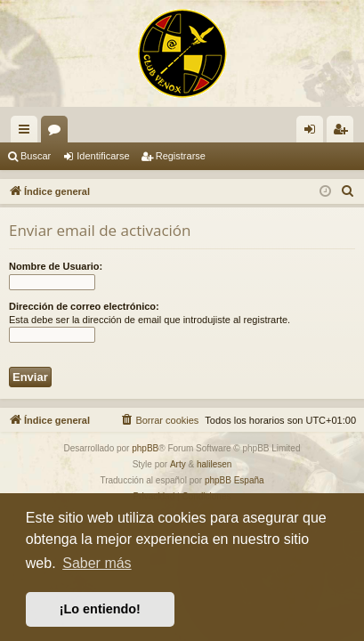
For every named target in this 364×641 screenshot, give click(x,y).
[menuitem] (348, 191)
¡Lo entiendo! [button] (100, 609)
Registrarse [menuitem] (344, 133)
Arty (178, 464)
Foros (58, 133)
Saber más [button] (97, 563)
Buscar (36, 156)
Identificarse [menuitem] (314, 133)
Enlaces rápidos (28, 133)
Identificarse (103, 156)
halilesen (214, 464)
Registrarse (181, 156)
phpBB (145, 448)
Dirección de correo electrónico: (84, 306)
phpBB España (235, 480)
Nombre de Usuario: (56, 266)
